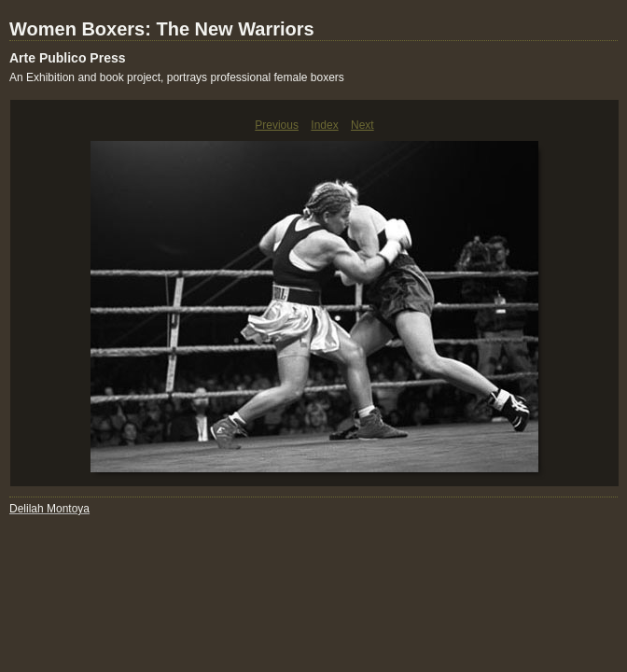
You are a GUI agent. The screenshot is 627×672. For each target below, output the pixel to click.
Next (362, 125)
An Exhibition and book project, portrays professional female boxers (177, 77)
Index (324, 125)
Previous (277, 125)
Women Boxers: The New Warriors (162, 29)
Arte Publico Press (68, 58)
